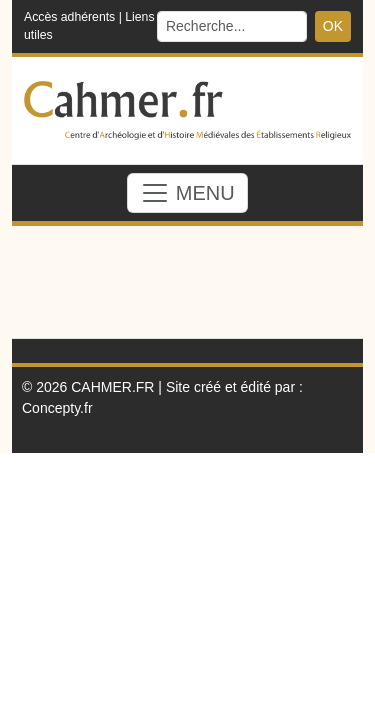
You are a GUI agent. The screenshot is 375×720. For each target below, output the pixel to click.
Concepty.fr (57, 408)
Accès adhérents (69, 17)
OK (333, 26)
